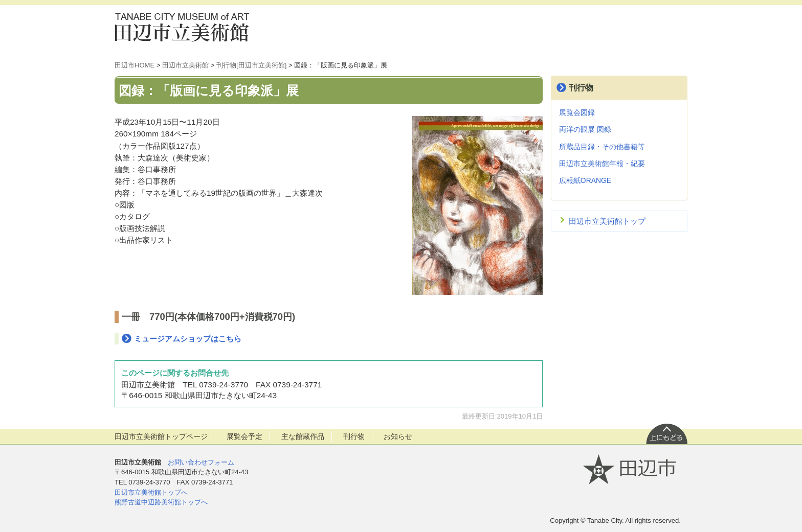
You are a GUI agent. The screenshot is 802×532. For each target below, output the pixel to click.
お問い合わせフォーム (201, 462)
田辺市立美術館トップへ (151, 492)
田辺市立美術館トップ (607, 221)
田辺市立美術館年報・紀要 (602, 164)
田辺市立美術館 (189, 27)
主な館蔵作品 (303, 436)
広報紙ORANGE (585, 180)
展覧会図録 (577, 112)
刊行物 (581, 88)
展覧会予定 (244, 436)
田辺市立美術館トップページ (161, 436)
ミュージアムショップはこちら (188, 339)
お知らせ (398, 436)
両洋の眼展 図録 (585, 129)
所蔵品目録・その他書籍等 (602, 147)
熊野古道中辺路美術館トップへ (161, 502)
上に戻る (666, 433)
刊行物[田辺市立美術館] (251, 65)
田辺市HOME (135, 65)
